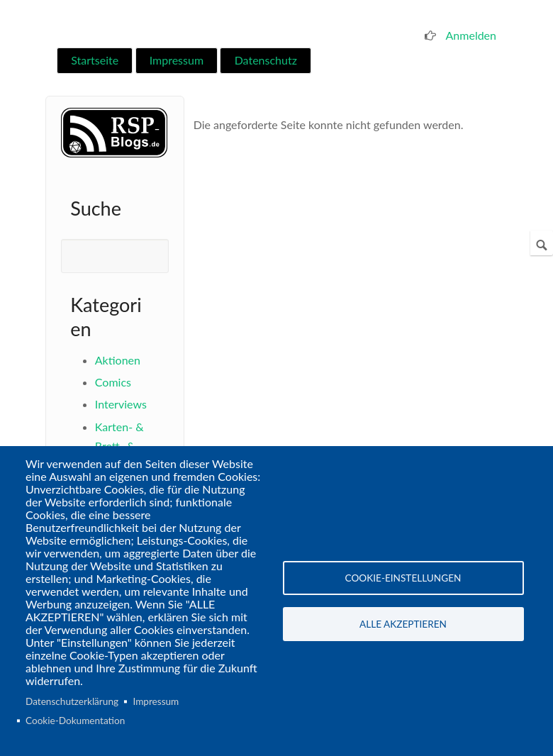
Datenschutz (266, 60)
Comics (113, 382)
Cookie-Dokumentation (75, 721)
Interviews (121, 404)
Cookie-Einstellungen (403, 578)
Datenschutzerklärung (72, 701)
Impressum (177, 60)
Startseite (95, 60)
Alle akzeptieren (403, 624)
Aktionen (118, 360)
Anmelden (471, 35)
